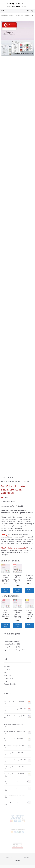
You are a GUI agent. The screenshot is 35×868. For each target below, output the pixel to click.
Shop (5, 681)
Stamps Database (10, 647)
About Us (7, 666)
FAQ (5, 672)
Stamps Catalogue (10, 15)
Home (2, 15)
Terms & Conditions (10, 684)
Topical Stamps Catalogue (13, 650)
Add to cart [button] (6, 590)
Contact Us (7, 669)
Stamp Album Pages (11, 641)
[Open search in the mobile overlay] (32, 11)
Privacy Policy (8, 678)
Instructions (8, 675)
